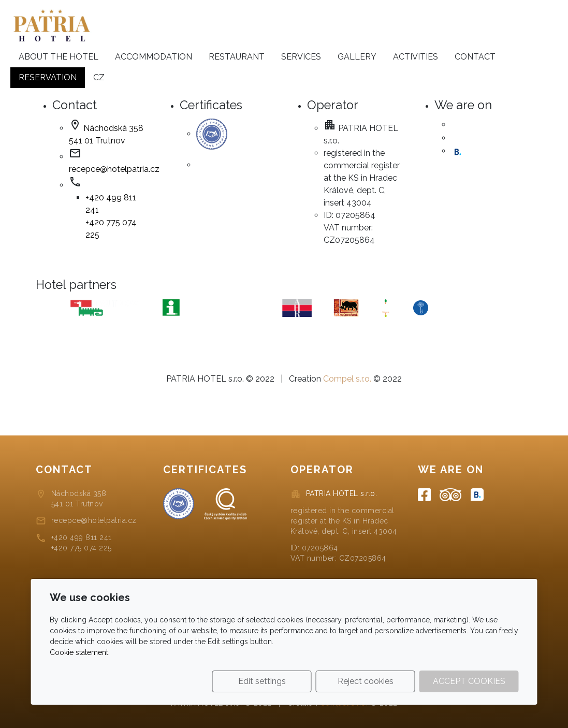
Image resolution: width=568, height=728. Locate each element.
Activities (416, 57)
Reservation (48, 77)
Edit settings (262, 681)
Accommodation (154, 57)
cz (99, 77)
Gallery (357, 57)
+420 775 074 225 (82, 548)
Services (301, 57)
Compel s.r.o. (347, 379)
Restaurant (237, 57)
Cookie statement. (80, 652)
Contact (475, 57)
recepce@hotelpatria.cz (114, 169)
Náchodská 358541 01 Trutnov (79, 499)
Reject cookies (366, 681)
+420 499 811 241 (82, 537)
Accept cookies (469, 681)
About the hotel (59, 57)
